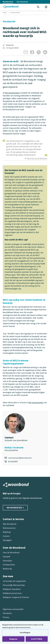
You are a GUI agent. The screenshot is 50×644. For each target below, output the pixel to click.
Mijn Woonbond (22, 2)
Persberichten (15, 12)
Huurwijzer (7, 561)
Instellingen (25, 632)
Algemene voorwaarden (13, 609)
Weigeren (13, 639)
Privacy (6, 617)
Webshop (7, 532)
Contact (6, 536)
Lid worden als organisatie (14, 581)
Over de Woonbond (11, 552)
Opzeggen (7, 540)
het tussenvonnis (12, 93)
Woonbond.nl (8, 2)
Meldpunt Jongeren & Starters (16, 597)
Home (5, 12)
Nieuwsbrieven (15, 508)
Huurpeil (6, 557)
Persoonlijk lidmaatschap (14, 585)
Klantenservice (9, 528)
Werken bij (7, 569)
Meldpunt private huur (12, 593)
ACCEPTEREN (37, 639)
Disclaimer (7, 613)
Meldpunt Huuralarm (12, 589)
